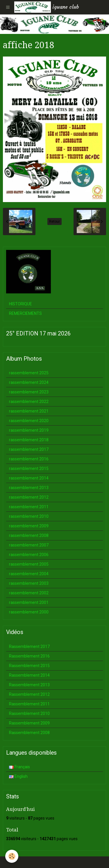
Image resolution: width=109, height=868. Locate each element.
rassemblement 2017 (29, 449)
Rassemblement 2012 (29, 694)
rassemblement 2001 (29, 602)
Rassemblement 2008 (29, 733)
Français (19, 767)
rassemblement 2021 (29, 411)
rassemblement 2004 (29, 574)
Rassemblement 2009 (29, 723)
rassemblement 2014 (29, 478)
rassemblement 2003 (29, 583)
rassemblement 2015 (29, 468)
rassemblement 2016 (29, 459)
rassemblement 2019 (29, 430)
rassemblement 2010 (29, 516)
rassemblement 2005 (29, 564)
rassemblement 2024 (29, 382)
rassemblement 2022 (29, 402)
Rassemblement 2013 (29, 685)
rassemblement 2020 (29, 421)
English (18, 776)
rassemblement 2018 (29, 440)
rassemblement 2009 (29, 526)
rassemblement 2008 (29, 535)
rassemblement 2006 (29, 555)
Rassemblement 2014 (29, 675)
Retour (54, 221)
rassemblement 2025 (29, 373)
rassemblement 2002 (29, 593)
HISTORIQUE (20, 304)
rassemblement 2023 (29, 392)
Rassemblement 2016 (29, 656)
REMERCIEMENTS (25, 313)
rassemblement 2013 (29, 488)
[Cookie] (12, 856)
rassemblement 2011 (29, 507)
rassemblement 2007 (29, 545)
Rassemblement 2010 (29, 713)
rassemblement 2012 (29, 497)
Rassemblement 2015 (29, 666)
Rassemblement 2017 (29, 647)
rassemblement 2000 (29, 612)
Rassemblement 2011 (29, 704)
